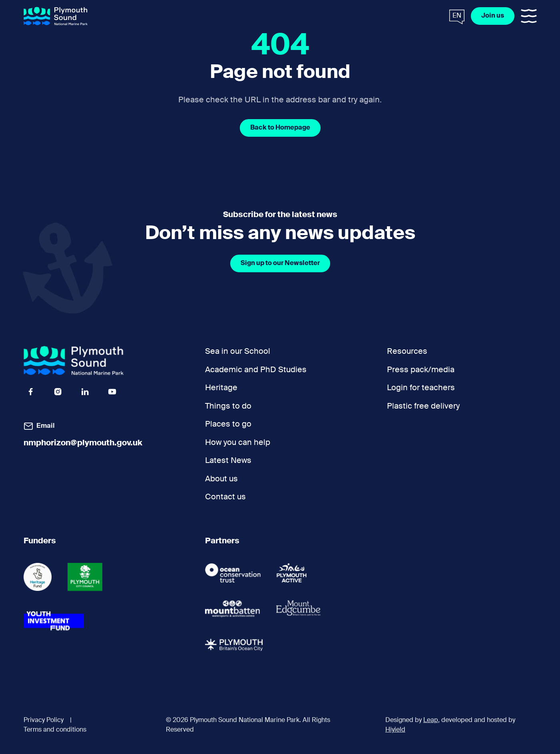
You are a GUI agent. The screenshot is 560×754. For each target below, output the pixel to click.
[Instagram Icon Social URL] (58, 392)
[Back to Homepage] (280, 128)
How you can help (238, 443)
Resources (407, 352)
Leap (431, 720)
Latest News (228, 461)
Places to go (228, 424)
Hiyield (395, 730)
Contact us (225, 497)
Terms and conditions (55, 730)
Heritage (221, 388)
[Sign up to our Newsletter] (280, 263)
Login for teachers (421, 388)
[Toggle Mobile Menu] (529, 16)
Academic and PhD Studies (256, 370)
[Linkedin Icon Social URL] (85, 392)
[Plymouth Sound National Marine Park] (56, 16)
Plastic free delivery (423, 406)
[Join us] (493, 16)
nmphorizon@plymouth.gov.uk (83, 443)
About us (221, 479)
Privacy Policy (44, 720)
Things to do (228, 406)
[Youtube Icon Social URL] (112, 392)
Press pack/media (421, 370)
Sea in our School (238, 352)
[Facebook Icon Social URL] (31, 392)
